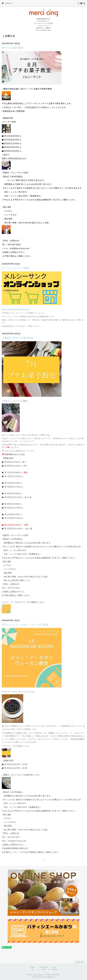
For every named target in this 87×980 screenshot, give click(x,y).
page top (79, 962)
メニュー (7, 3)
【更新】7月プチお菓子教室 (18, 338)
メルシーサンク (38, 975)
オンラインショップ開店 (16, 268)
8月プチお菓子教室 (13, 48)
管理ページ (51, 977)
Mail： (5, 841)
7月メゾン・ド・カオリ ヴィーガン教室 (25, 625)
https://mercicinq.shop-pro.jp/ (16, 309)
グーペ (43, 977)
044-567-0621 (14, 245)
